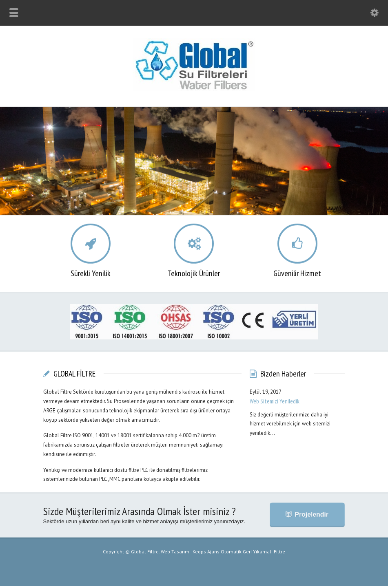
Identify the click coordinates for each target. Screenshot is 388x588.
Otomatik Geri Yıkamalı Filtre (253, 554)
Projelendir (311, 516)
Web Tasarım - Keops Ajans (190, 554)
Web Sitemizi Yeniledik (275, 403)
